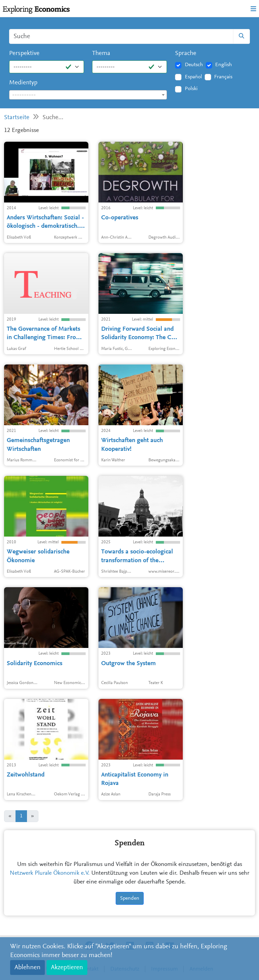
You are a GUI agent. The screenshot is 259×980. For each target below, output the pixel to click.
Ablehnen (27, 968)
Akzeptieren (67, 968)
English (224, 65)
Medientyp (23, 83)
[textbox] (88, 95)
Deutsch (194, 65)
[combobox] (88, 95)
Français (223, 77)
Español (193, 77)
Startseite (17, 118)
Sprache (186, 53)
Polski (191, 89)
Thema (101, 53)
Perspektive (24, 53)
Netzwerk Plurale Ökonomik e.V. (50, 873)
